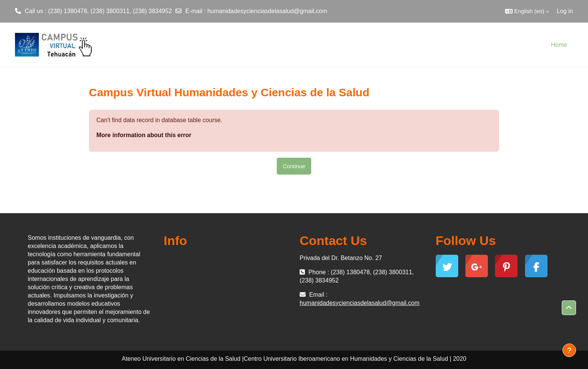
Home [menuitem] (559, 45)
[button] (527, 11)
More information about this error (144, 135)
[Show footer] (569, 350)
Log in (565, 11)
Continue (294, 166)
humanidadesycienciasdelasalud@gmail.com (267, 11)
